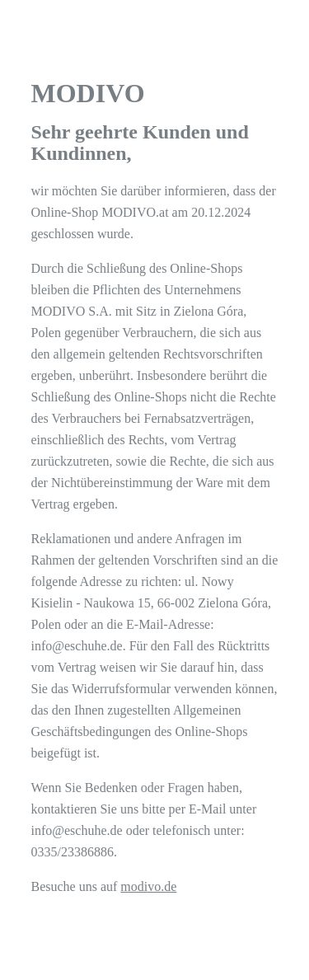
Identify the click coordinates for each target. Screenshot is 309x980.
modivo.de (148, 886)
